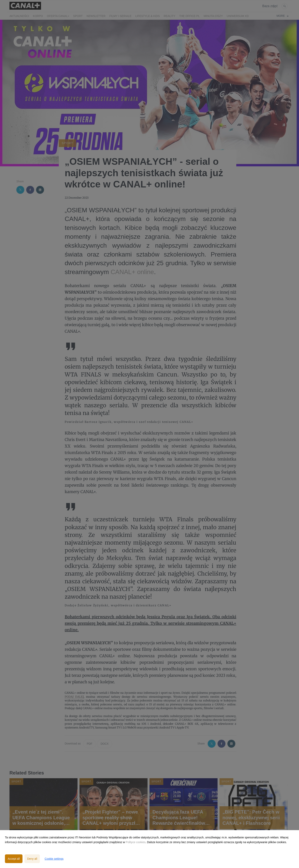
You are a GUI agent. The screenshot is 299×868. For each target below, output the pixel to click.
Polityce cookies (135, 842)
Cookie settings (54, 859)
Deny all (32, 859)
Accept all (14, 859)
